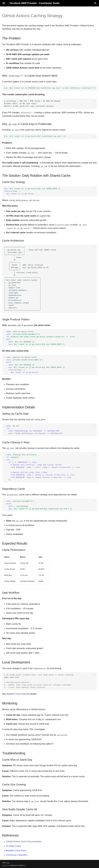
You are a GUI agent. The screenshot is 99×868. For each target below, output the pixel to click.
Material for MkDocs (18, 865)
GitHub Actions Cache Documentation (24, 841)
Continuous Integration (17, 855)
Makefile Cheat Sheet (17, 693)
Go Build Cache (13, 846)
